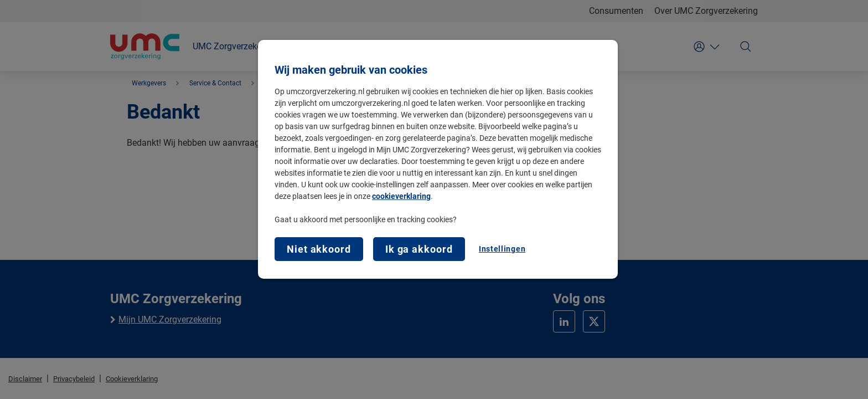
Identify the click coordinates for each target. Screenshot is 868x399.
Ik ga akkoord (419, 249)
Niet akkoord (319, 249)
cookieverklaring (401, 196)
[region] (438, 159)
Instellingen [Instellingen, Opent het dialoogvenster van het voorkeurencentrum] (502, 249)
